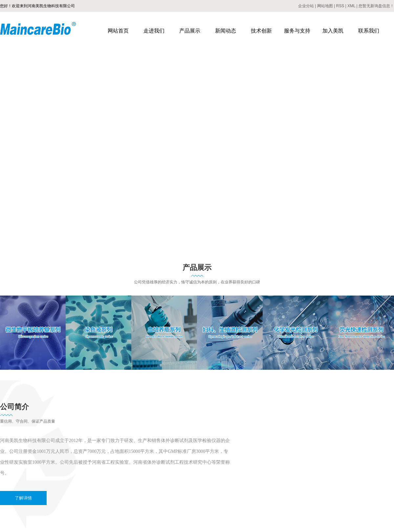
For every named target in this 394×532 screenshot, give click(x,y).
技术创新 (261, 31)
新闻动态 (226, 31)
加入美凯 (333, 31)
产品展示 (190, 31)
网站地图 (325, 6)
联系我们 (369, 31)
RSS (340, 6)
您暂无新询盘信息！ (376, 6)
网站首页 (118, 31)
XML (351, 6)
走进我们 (154, 31)
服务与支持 (297, 31)
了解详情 (23, 498)
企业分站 (306, 6)
